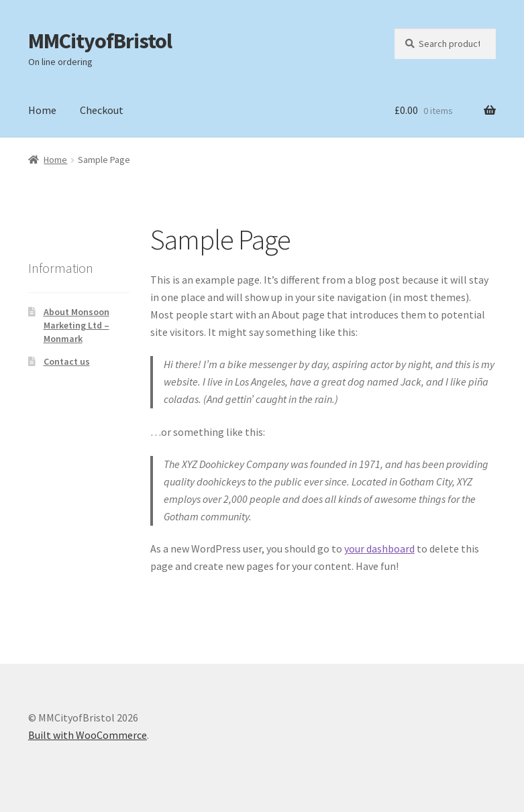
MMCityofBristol (100, 41)
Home (42, 110)
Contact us (67, 361)
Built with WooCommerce (88, 735)
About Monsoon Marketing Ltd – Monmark (76, 325)
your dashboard (379, 548)
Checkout (102, 110)
